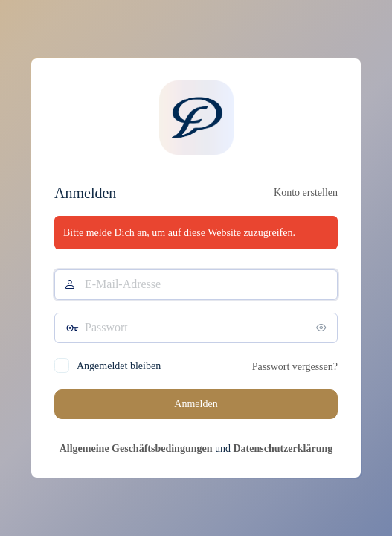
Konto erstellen (306, 192)
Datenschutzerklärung (283, 449)
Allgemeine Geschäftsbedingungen (136, 449)
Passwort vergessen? (295, 367)
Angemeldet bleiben (119, 366)
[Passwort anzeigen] (323, 328)
